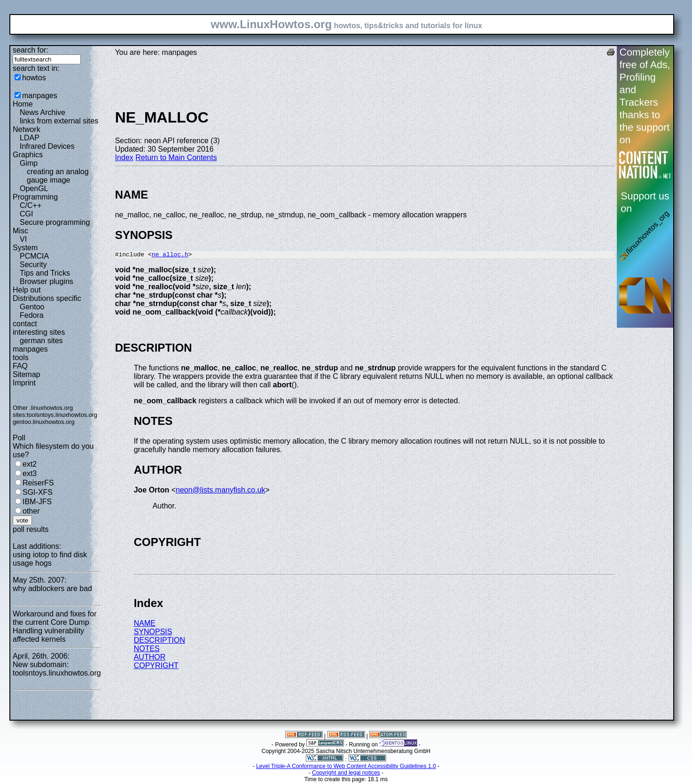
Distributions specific (47, 298)
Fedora (32, 315)
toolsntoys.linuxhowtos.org (62, 415)
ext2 (30, 464)
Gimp (29, 163)
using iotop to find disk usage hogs (50, 559)
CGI (26, 214)
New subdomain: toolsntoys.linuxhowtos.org (57, 669)
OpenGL (34, 188)
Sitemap (27, 374)
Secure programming (55, 222)
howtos (34, 78)
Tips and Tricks (45, 273)
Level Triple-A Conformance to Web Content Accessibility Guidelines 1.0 (346, 768)
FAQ (20, 366)
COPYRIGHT (156, 667)
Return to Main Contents (176, 158)
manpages (40, 96)
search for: (31, 50)
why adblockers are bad (52, 588)
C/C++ (31, 205)
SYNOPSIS (153, 633)
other (31, 511)
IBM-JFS (37, 502)
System (25, 248)
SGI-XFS (38, 492)
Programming (35, 197)
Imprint (24, 383)
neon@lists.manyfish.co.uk (221, 491)
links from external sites (59, 121)
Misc (20, 231)
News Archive (43, 112)
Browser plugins (47, 281)
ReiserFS (38, 483)
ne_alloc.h (170, 255)
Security (33, 265)
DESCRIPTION (159, 642)
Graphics (28, 155)
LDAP (30, 138)
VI (23, 239)
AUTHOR (150, 658)
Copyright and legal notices (346, 774)
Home (23, 104)
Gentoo (32, 307)
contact (25, 324)
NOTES (147, 650)
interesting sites (39, 332)
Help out (27, 290)
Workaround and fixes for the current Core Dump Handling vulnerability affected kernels (54, 626)
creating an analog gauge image (58, 176)
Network (27, 129)
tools (21, 357)
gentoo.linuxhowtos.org (44, 422)
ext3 (30, 473)
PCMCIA (34, 256)
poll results (31, 529)
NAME (145, 625)
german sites (41, 341)
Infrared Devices (47, 146)
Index (124, 158)
